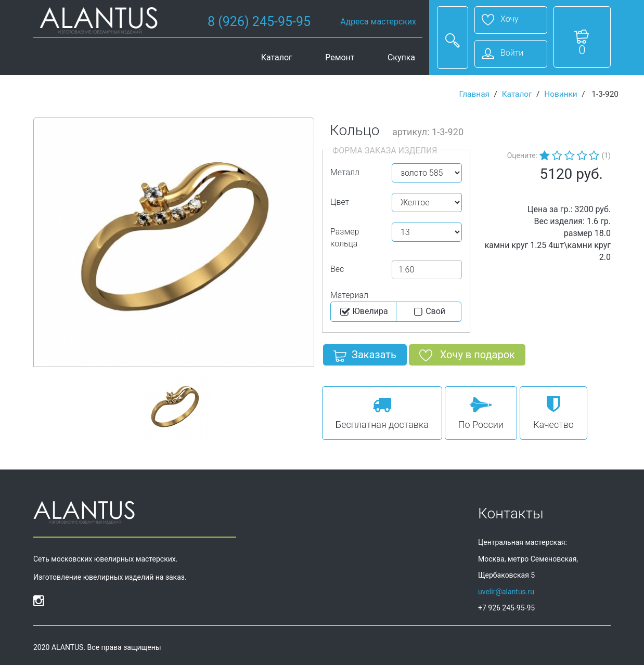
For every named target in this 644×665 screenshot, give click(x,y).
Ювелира (363, 312)
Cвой (428, 312)
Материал (349, 295)
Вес (337, 269)
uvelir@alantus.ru (506, 592)
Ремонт (340, 57)
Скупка (401, 57)
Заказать (365, 357)
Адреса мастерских (378, 22)
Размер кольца (345, 238)
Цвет (340, 202)
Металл (345, 172)
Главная (474, 94)
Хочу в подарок (467, 357)
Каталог (277, 57)
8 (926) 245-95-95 (259, 22)
